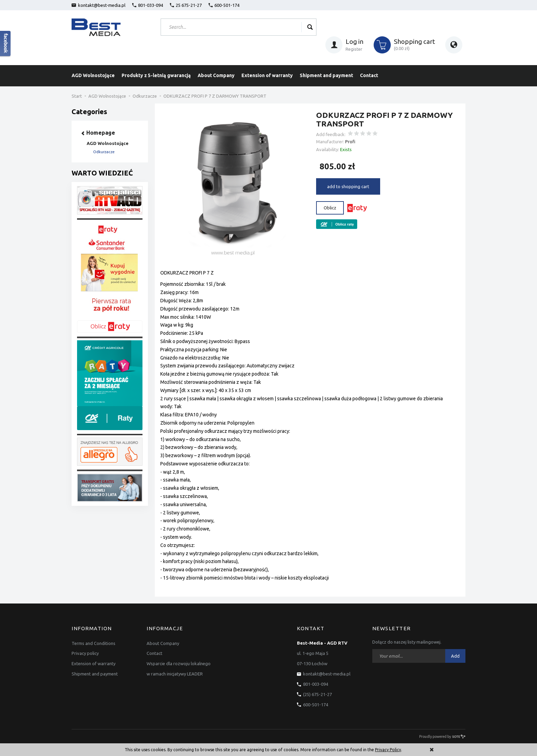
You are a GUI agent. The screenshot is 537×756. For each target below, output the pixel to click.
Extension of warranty (267, 75)
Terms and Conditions (93, 643)
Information (92, 629)
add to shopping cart (348, 186)
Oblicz (330, 208)
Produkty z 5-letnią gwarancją (156, 75)
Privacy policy (85, 653)
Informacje (165, 629)
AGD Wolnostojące (93, 75)
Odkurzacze (104, 152)
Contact (369, 75)
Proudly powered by (442, 736)
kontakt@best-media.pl (98, 5)
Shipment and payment (326, 75)
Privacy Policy (388, 750)
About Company (216, 75)
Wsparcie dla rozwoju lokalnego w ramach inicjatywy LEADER (179, 669)
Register (354, 49)
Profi (350, 142)
